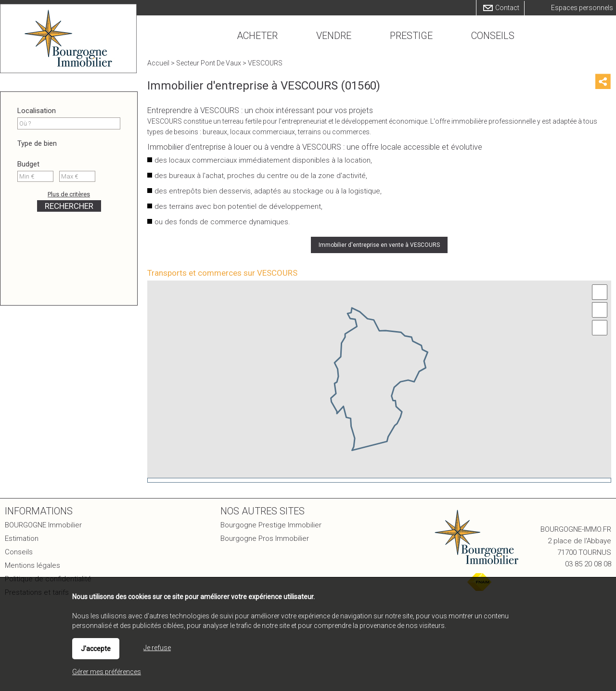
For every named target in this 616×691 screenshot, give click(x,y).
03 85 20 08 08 (588, 564)
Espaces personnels (582, 8)
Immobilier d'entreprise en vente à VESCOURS (379, 245)
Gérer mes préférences (107, 672)
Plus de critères (69, 194)
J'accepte (96, 649)
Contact (507, 8)
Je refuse (157, 648)
